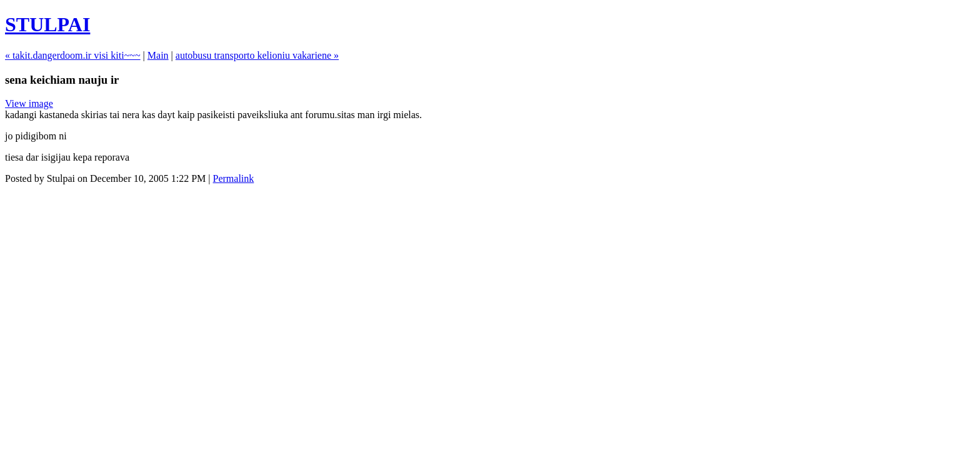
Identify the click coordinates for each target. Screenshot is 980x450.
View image (29, 103)
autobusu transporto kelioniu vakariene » (257, 55)
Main (158, 55)
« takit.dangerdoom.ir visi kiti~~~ (73, 55)
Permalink (234, 178)
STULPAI (47, 24)
